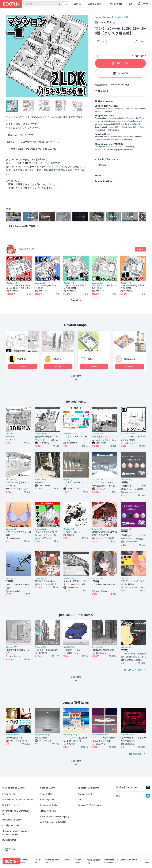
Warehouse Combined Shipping (55, 816)
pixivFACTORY (101, 150)
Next (85, 56)
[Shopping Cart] (130, 4)
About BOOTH (95, 4)
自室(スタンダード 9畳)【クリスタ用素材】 (76, 287)
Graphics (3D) (121, 17)
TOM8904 (22, 359)
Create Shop (116, 4)
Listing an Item (9, 794)
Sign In (77, 4)
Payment (102, 165)
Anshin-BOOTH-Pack (117, 127)
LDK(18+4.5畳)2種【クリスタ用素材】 (47, 287)
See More (76, 379)
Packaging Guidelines (12, 820)
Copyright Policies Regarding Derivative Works (16, 833)
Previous (8, 56)
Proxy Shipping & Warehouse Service (16, 812)
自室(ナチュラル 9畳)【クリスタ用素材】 (104, 287)
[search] (60, 4)
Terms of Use (37, 861)
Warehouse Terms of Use (53, 861)
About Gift (103, 91)
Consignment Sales (11, 825)
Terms (98, 175)
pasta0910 (129, 359)
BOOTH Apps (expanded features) (18, 800)
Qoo (90, 359)
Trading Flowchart (107, 159)
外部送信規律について (94, 861)
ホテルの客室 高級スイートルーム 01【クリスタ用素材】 (18, 287)
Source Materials (102, 17)
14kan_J (57, 359)
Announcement (85, 794)
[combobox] (43, 4)
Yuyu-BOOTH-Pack (136, 127)
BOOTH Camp (9, 840)
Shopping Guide (47, 800)
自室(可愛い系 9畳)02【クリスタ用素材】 (133, 287)
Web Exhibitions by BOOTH (53, 822)
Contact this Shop (104, 181)
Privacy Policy (78, 861)
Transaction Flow (48, 811)
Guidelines (68, 860)
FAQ (80, 800)
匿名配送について (11, 805)
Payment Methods (48, 805)
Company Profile (24, 861)
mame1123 (26, 249)
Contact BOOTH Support (89, 805)
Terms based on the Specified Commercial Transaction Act (120, 861)
